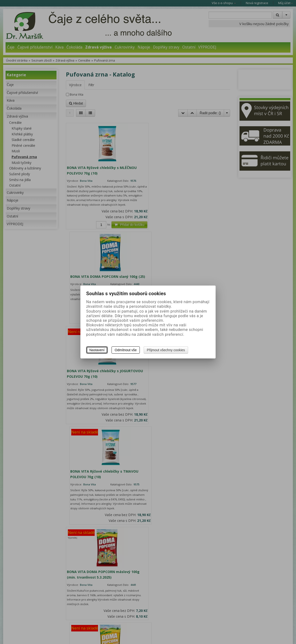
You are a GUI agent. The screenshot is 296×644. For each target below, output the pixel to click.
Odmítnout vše (126, 350)
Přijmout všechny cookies (166, 350)
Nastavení (97, 350)
